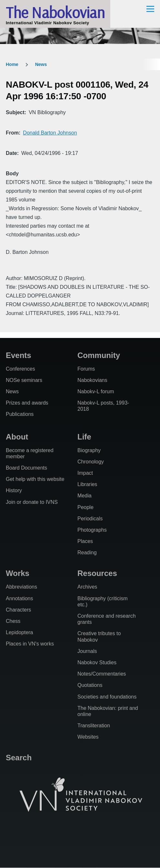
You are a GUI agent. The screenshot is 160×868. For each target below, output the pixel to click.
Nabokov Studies (97, 662)
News (41, 64)
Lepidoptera (20, 632)
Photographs (92, 530)
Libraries (87, 484)
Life (84, 437)
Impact (85, 473)
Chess (13, 621)
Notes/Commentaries (102, 674)
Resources (97, 573)
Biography (89, 450)
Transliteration (94, 726)
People (85, 507)
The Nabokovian (55, 12)
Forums (86, 369)
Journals (87, 651)
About (17, 437)
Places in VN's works (30, 644)
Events (19, 355)
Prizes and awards (27, 403)
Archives (87, 587)
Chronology (91, 462)
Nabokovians (92, 380)
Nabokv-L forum (96, 391)
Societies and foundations (107, 697)
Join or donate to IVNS (32, 502)
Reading (87, 553)
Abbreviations (21, 587)
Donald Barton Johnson (50, 133)
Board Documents (26, 468)
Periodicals (90, 519)
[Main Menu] (150, 9)
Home (12, 64)
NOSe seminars (24, 380)
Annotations (20, 598)
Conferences (20, 369)
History (14, 490)
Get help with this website (35, 479)
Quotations (90, 685)
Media (85, 496)
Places (85, 541)
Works (18, 573)
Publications (20, 414)
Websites (88, 737)
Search (19, 758)
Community (99, 355)
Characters (18, 610)
